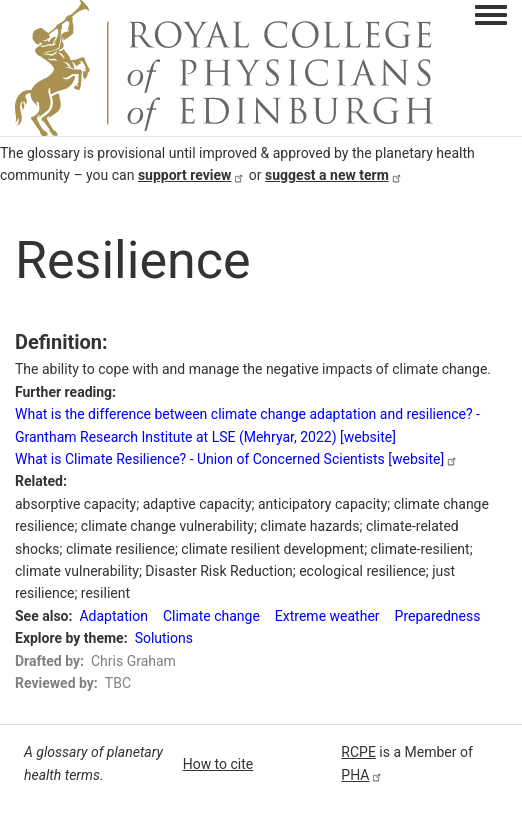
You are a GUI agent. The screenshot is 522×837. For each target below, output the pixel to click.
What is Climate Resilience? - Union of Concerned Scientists (236, 459)
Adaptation (113, 616)
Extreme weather (327, 616)
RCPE (358, 752)
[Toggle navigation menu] (491, 16)
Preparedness (438, 616)
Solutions (164, 638)
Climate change (211, 616)
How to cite (218, 764)
